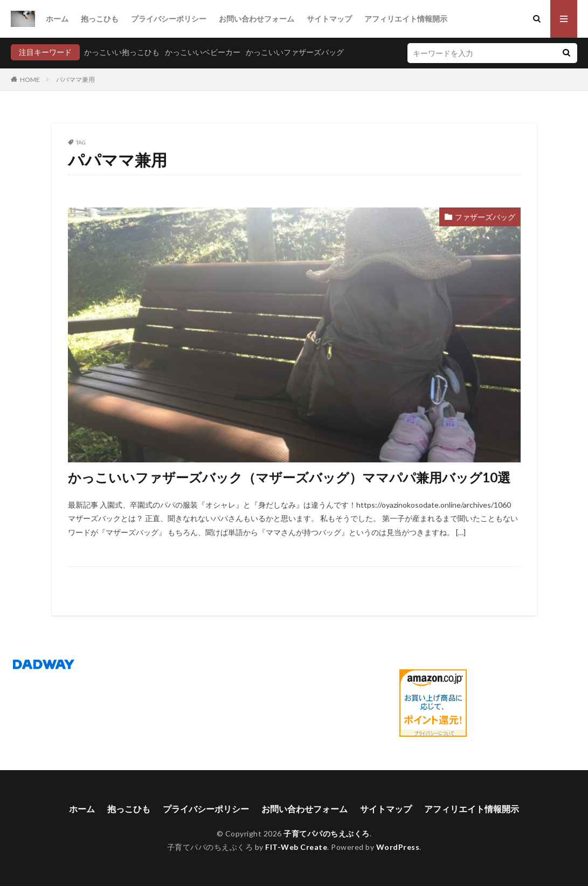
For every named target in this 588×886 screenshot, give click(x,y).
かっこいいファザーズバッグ (295, 52)
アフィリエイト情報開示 (406, 19)
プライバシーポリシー (169, 19)
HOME (30, 79)
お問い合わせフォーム (257, 19)
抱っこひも (100, 19)
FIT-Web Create (296, 847)
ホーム (57, 19)
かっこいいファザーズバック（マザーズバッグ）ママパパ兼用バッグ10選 (289, 477)
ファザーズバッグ (485, 217)
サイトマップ (329, 19)
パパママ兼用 (75, 79)
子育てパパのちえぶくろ (327, 833)
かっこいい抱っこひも (122, 52)
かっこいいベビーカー (203, 52)
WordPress (398, 847)
